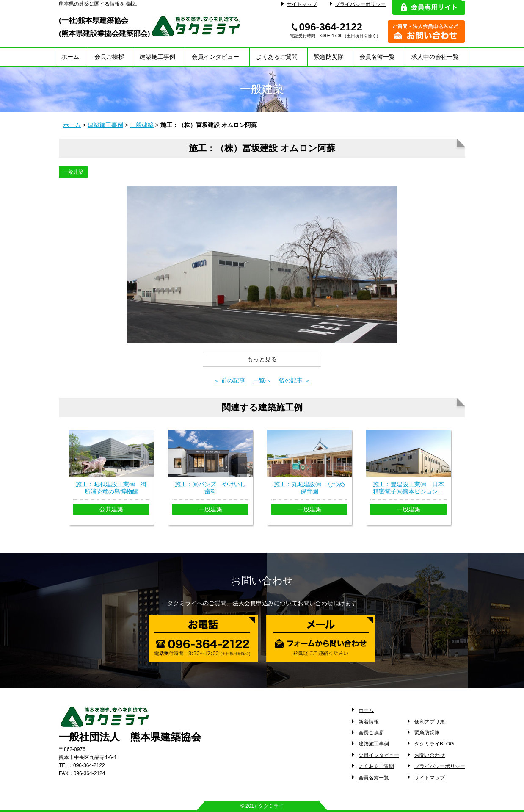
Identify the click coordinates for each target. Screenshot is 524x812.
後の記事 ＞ (295, 380)
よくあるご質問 (277, 57)
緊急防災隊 (329, 57)
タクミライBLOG (434, 744)
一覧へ (262, 380)
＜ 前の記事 (229, 380)
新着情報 (369, 722)
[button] (262, 359)
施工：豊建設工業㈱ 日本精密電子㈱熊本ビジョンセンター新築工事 (408, 488)
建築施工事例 (157, 57)
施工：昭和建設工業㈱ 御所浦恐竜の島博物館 (111, 488)
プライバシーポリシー (358, 4)
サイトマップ (299, 4)
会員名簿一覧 (377, 57)
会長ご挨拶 (109, 57)
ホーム (70, 57)
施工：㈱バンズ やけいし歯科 (210, 488)
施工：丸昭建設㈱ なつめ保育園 (309, 488)
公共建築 (111, 509)
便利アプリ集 (430, 722)
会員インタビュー (215, 57)
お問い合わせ (430, 755)
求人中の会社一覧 (435, 57)
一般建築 (142, 125)
